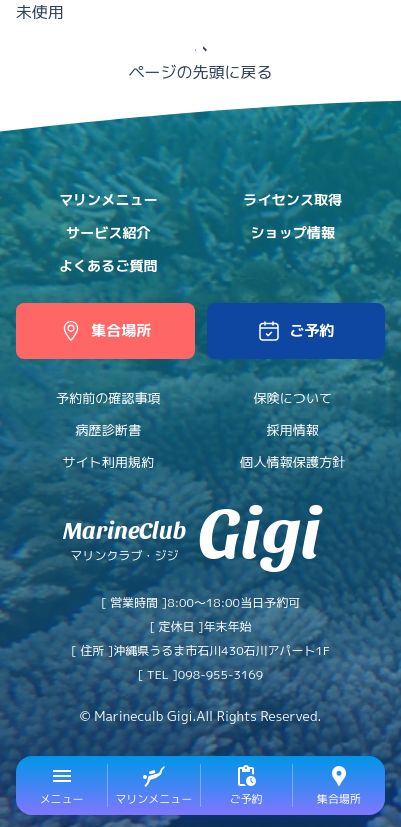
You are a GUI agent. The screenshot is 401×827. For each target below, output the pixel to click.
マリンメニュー (108, 200)
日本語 (305, 26)
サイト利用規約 (108, 462)
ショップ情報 (292, 233)
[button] (296, 331)
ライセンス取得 (292, 200)
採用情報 (293, 430)
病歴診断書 (108, 430)
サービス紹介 (108, 233)
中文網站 (359, 26)
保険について (292, 398)
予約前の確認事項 (108, 398)
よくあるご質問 (108, 266)
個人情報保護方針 (292, 462)
